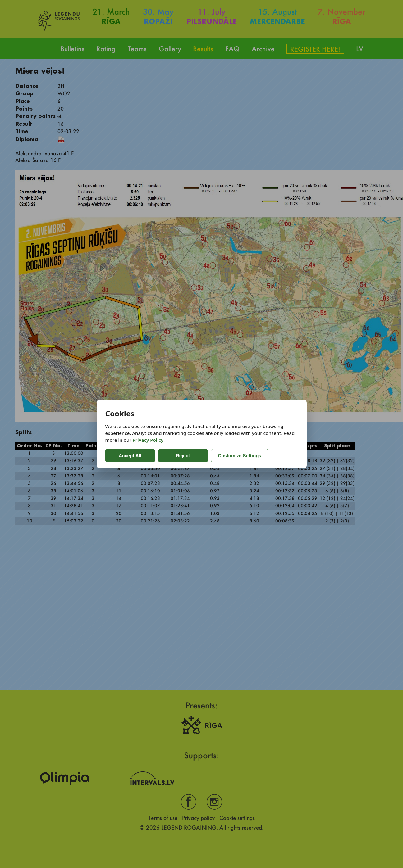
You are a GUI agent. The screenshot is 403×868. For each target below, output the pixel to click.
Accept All (130, 456)
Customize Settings (240, 456)
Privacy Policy (148, 440)
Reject (183, 456)
